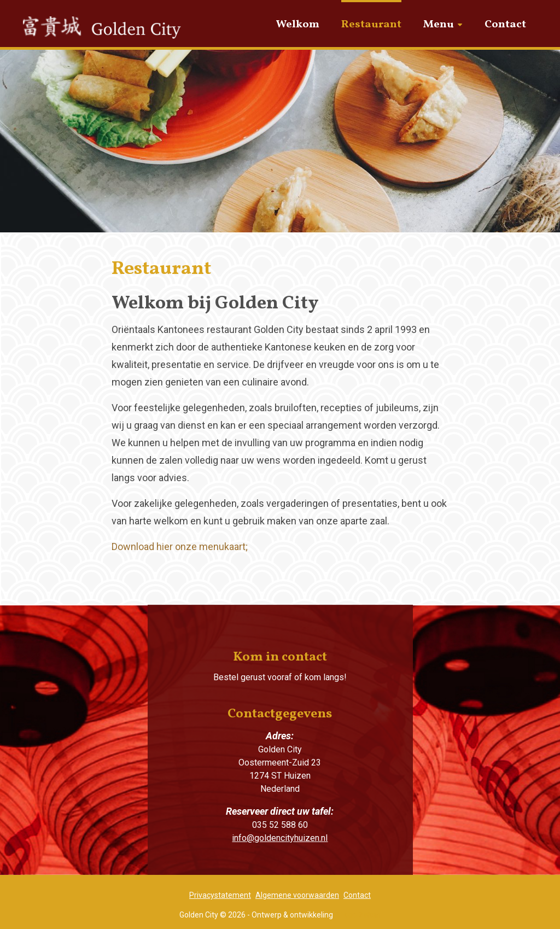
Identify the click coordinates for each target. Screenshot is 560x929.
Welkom (297, 25)
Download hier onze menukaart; (180, 547)
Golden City (108, 34)
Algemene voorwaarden (297, 895)
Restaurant (371, 25)
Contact (505, 25)
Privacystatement (220, 895)
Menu (439, 25)
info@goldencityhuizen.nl (280, 838)
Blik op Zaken (358, 915)
